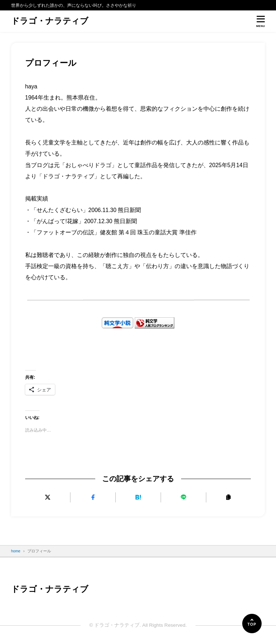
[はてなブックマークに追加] (138, 497)
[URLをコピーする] (228, 497)
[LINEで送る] (183, 497)
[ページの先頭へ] (252, 624)
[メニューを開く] (261, 21)
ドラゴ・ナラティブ (50, 21)
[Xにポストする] (48, 497)
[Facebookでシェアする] (93, 497)
